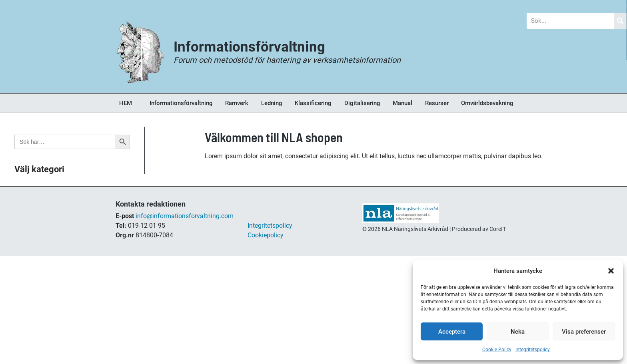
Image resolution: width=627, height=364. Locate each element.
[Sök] (621, 21)
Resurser (437, 103)
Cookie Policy (497, 350)
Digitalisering (362, 103)
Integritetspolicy (533, 350)
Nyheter (219, 6)
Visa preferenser (584, 332)
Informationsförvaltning (181, 103)
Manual (402, 103)
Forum (308, 6)
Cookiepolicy (266, 235)
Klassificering (313, 103)
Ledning (272, 103)
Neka (518, 332)
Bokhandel (401, 6)
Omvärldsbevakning (487, 103)
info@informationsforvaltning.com (185, 216)
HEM (126, 103)
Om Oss (496, 6)
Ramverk (237, 103)
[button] (611, 271)
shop (369, 238)
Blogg (129, 6)
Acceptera (452, 332)
